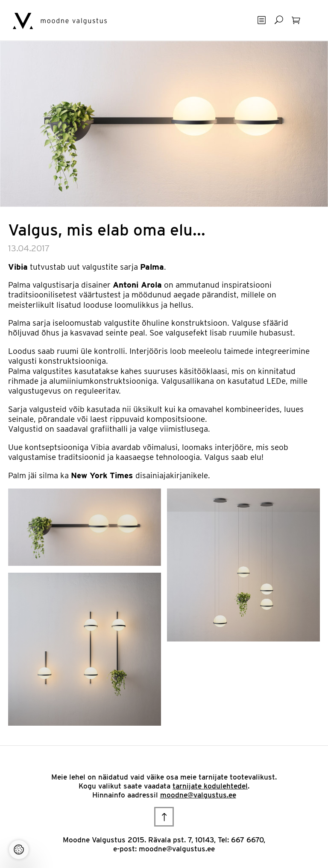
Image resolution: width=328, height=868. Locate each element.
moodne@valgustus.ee (198, 795)
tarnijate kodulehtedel (210, 786)
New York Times (102, 475)
